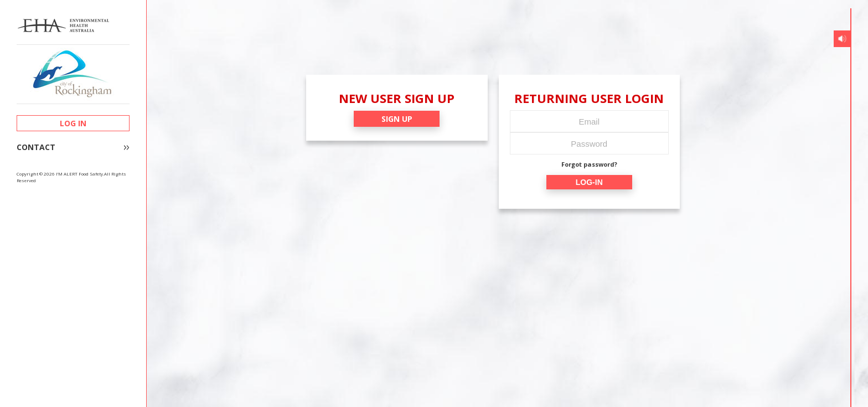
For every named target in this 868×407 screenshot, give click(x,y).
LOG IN (73, 123)
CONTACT (36, 147)
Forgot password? (589, 164)
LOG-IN (589, 182)
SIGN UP (397, 119)
